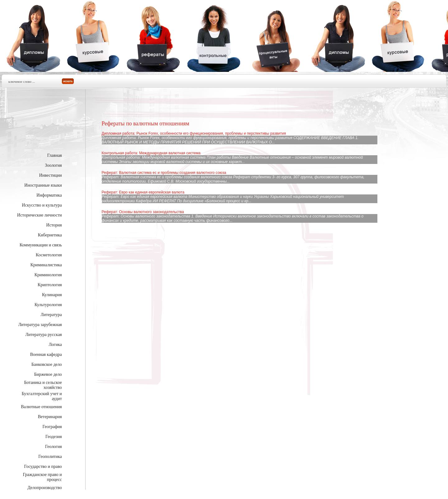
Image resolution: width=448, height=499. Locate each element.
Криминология (48, 275)
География (52, 427)
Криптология (50, 285)
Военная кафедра (46, 354)
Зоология (53, 165)
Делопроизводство (45, 488)
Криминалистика (46, 265)
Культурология (48, 305)
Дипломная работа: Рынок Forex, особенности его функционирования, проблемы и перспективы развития (194, 133)
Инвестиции (51, 175)
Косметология (49, 255)
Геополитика (50, 457)
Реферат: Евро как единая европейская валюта (143, 192)
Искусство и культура (42, 205)
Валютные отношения (41, 407)
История (54, 225)
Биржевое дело (48, 374)
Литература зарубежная (40, 325)
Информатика (49, 195)
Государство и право (43, 466)
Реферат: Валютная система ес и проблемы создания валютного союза (164, 173)
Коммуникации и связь (41, 245)
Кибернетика (50, 235)
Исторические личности (40, 215)
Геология (54, 447)
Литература (51, 315)
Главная (55, 155)
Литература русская (43, 335)
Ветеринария (50, 417)
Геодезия (54, 437)
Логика (55, 345)
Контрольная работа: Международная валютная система (151, 153)
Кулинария (52, 295)
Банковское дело (47, 364)
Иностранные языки (43, 185)
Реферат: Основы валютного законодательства (143, 212)
